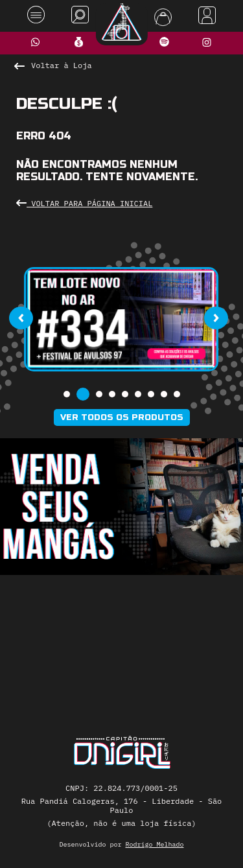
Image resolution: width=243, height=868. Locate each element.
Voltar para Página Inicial (84, 203)
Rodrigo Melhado (155, 844)
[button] (67, 394)
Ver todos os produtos (122, 417)
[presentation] (21, 318)
